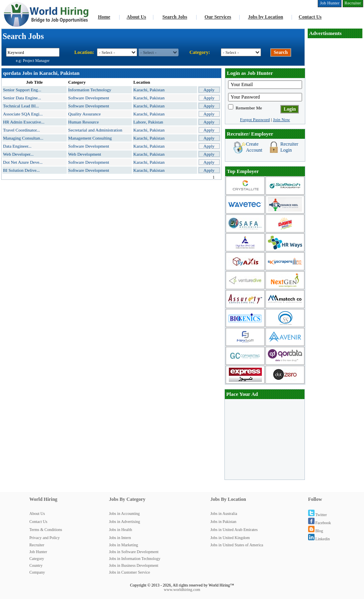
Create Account (254, 147)
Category (37, 559)
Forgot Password (255, 119)
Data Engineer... (17, 146)
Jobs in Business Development (134, 565)
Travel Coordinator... (22, 130)
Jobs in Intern (120, 538)
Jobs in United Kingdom (230, 538)
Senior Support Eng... (22, 90)
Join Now (282, 119)
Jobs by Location (265, 17)
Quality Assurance (85, 114)
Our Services (218, 17)
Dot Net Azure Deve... (23, 162)
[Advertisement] (335, 159)
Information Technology (90, 90)
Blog (316, 531)
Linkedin (319, 539)
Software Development (89, 98)
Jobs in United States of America (237, 545)
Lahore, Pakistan (148, 122)
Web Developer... (19, 154)
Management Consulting (90, 138)
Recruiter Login (289, 147)
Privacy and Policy (45, 538)
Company (37, 572)
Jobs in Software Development (134, 552)
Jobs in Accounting (124, 514)
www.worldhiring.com (182, 590)
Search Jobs (175, 17)
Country (36, 565)
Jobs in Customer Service (130, 572)
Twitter (318, 515)
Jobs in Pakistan (223, 522)
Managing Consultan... (23, 138)
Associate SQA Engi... (23, 114)
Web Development (85, 154)
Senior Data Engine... (22, 98)
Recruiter (37, 545)
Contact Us (310, 17)
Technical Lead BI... (21, 106)
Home (104, 17)
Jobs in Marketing (123, 545)
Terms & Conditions (46, 530)
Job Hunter (38, 552)
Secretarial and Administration (95, 130)
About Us (136, 17)
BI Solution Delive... (22, 170)
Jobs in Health (120, 530)
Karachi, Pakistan (149, 90)
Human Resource (84, 122)
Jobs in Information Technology (135, 559)
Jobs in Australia (224, 514)
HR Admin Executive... (24, 122)
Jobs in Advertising (124, 522)
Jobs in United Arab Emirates (234, 530)
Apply (209, 90)
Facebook (320, 523)
